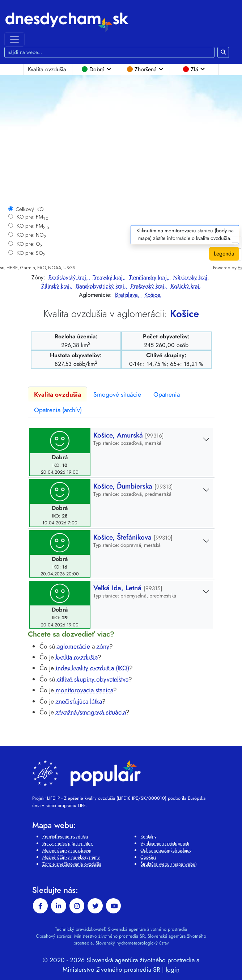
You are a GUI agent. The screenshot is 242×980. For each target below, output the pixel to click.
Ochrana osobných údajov (166, 850)
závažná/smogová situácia (91, 712)
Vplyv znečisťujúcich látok (67, 843)
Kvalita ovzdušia (58, 394)
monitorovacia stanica (84, 690)
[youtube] (114, 906)
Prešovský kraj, (149, 286)
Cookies (148, 857)
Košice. (153, 295)
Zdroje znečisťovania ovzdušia (72, 864)
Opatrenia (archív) (58, 410)
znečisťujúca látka (79, 701)
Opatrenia (167, 394)
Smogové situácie (117, 394)
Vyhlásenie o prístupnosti (165, 843)
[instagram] (77, 906)
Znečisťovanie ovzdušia (65, 837)
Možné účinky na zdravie (67, 850)
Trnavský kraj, (109, 277)
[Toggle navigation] (14, 39)
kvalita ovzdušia (77, 657)
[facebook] (41, 906)
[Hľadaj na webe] (109, 52)
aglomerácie (73, 646)
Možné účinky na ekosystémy (71, 857)
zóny (103, 646)
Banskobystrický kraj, (102, 286)
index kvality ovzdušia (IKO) (92, 668)
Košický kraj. (186, 286)
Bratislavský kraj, (69, 277)
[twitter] (95, 906)
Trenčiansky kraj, (150, 277)
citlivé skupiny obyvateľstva (93, 679)
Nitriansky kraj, (191, 277)
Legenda (224, 254)
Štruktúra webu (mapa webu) (169, 864)
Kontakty (148, 837)
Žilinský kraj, (57, 286)
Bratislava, (128, 295)
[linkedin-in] (59, 906)
